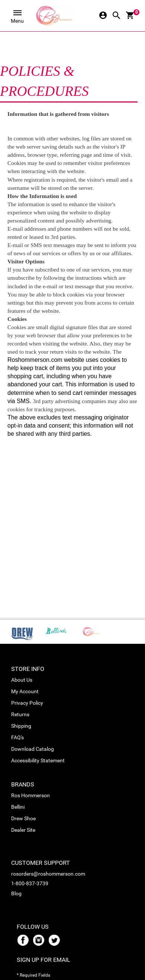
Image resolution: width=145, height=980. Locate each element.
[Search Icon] (116, 16)
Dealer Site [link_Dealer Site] (23, 830)
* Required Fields (33, 975)
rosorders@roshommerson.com (48, 874)
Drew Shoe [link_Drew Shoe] (23, 818)
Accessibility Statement (38, 760)
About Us (22, 680)
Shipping (21, 726)
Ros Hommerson (30, 795)
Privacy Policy (27, 703)
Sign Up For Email (43, 960)
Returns (20, 714)
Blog (16, 893)
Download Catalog (33, 749)
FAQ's (17, 737)
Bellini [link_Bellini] (18, 807)
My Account (25, 691)
